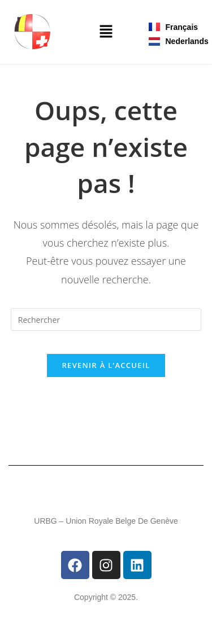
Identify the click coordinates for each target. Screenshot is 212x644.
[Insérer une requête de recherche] (106, 319)
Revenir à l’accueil (106, 365)
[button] (106, 32)
